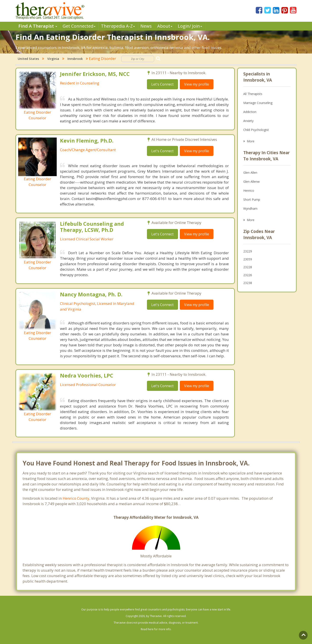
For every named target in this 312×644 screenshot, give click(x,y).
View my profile (197, 84)
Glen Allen (250, 173)
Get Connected (79, 26)
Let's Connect (162, 84)
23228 (248, 267)
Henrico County (76, 498)
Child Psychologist (256, 130)
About (165, 26)
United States (28, 59)
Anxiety (248, 121)
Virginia (53, 59)
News (146, 26)
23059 (248, 259)
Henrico (249, 191)
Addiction (250, 112)
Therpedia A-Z (118, 26)
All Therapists (253, 94)
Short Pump (252, 199)
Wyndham (250, 208)
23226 (248, 275)
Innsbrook (75, 59)
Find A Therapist (38, 26)
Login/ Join (190, 26)
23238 (248, 283)
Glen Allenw (251, 182)
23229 (248, 251)
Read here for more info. (156, 629)
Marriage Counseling (258, 103)
